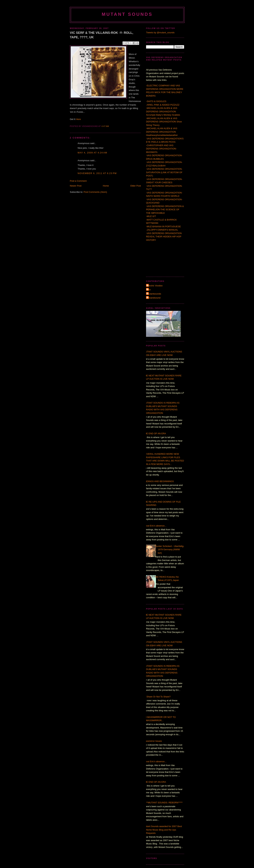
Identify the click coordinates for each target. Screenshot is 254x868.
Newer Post (76, 186)
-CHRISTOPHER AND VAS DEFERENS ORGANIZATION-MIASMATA (161, 149)
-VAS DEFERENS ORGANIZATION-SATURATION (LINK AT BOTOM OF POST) (164, 172)
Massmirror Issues (153, 741)
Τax (149, 290)
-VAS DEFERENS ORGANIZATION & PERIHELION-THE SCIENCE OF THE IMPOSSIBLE (165, 210)
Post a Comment (78, 181)
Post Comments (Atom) (95, 192)
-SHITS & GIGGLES (156, 101)
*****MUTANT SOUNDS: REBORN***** (163, 803)
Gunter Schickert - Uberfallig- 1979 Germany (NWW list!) (170, 550)
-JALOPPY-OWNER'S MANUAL (162, 230)
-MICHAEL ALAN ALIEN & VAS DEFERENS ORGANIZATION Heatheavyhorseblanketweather (162, 132)
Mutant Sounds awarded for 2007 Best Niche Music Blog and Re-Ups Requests (163, 830)
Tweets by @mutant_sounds (160, 33)
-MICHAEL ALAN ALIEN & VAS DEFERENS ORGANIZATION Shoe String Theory (164, 122)
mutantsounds (154, 294)
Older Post (136, 186)
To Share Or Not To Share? (157, 697)
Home (106, 186)
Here (78, 119)
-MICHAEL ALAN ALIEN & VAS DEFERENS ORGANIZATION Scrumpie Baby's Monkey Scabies (163, 111)
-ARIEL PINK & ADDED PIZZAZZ (163, 105)
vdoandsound (154, 298)
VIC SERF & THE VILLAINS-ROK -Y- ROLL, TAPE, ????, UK (102, 35)
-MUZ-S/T (151, 216)
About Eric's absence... (155, 526)
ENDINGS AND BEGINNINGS (159, 481)
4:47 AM (105, 126)
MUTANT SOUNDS (127, 14)
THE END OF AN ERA (155, 433)
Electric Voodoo (155, 286)
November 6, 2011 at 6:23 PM (97, 173)
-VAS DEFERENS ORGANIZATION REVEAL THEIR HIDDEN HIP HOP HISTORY (164, 237)
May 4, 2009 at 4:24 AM (92, 153)
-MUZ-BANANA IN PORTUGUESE (163, 226)
